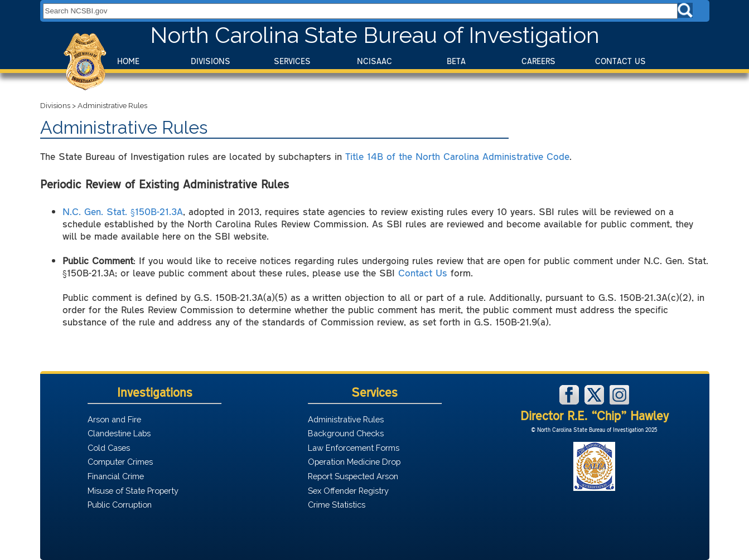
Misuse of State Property (133, 491)
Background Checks (346, 433)
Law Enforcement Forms (354, 448)
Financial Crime (116, 476)
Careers (538, 61)
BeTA (456, 61)
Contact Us (620, 61)
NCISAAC (374, 61)
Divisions (211, 61)
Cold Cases (109, 448)
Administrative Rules (346, 419)
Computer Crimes (120, 462)
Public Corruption (120, 505)
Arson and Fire (114, 419)
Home (128, 61)
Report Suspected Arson (353, 476)
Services (292, 61)
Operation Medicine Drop (354, 462)
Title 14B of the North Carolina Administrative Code (457, 156)
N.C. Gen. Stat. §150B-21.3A (123, 211)
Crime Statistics (337, 505)
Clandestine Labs (119, 433)
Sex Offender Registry (348, 491)
